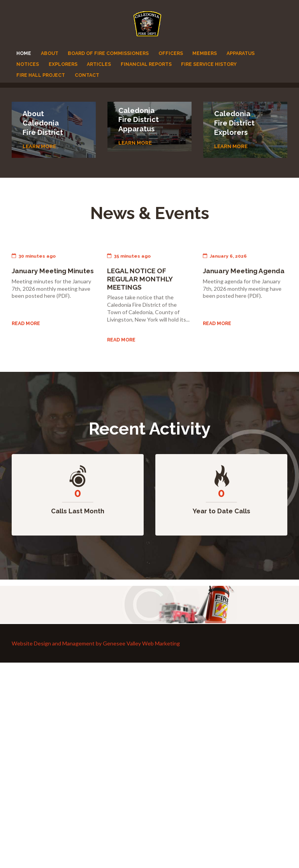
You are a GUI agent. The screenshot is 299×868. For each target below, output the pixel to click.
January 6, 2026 (225, 256)
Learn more (39, 146)
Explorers (63, 64)
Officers (171, 53)
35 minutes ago (129, 256)
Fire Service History (209, 64)
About (50, 53)
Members (205, 53)
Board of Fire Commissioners (108, 53)
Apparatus (241, 53)
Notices (28, 64)
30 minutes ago (34, 256)
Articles (99, 64)
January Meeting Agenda (244, 271)
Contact (87, 75)
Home (24, 53)
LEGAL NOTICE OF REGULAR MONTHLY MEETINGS (140, 279)
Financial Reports (146, 64)
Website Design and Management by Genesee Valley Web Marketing (96, 643)
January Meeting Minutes (53, 271)
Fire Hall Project (41, 75)
